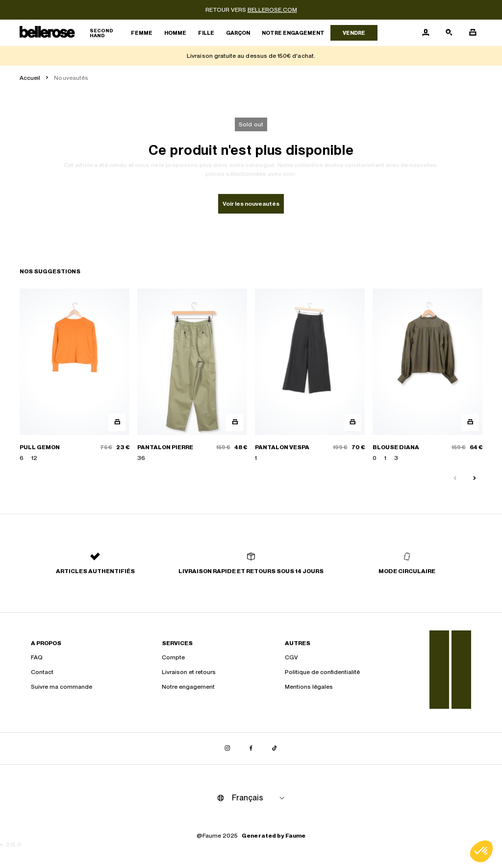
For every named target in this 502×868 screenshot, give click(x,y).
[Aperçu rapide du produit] (117, 422)
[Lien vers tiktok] (275, 748)
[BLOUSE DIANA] (427, 375)
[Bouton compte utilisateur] (426, 33)
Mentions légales (309, 687)
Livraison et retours (189, 672)
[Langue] (260, 798)
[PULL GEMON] (75, 375)
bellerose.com (272, 10)
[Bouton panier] (473, 33)
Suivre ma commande (62, 687)
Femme (142, 33)
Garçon (238, 33)
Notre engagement (293, 33)
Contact (42, 672)
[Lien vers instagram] (227, 748)
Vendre (354, 33)
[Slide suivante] (475, 479)
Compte (173, 657)
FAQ (37, 657)
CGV (291, 657)
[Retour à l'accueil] (72, 33)
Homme (175, 33)
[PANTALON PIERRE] (192, 375)
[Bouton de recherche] (449, 33)
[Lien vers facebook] (251, 748)
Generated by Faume (274, 836)
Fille (206, 33)
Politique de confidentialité (322, 672)
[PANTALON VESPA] (310, 375)
